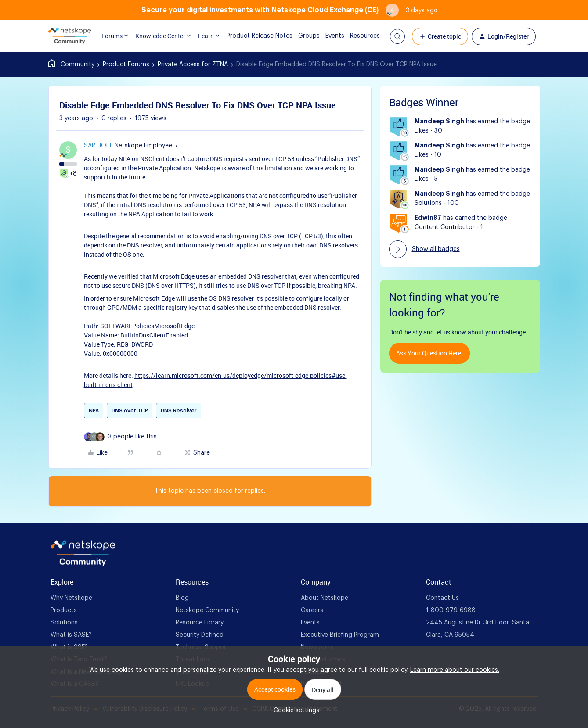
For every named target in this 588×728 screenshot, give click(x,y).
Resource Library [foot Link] (200, 623)
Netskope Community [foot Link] (207, 610)
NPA (94, 411)
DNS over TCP (130, 411)
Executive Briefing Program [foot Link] (340, 635)
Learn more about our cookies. (455, 670)
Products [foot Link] (64, 610)
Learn (206, 36)
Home (71, 65)
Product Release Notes (253, 36)
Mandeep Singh (439, 122)
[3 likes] (132, 437)
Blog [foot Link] (182, 598)
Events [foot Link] (310, 623)
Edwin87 (428, 218)
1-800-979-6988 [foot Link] (451, 610)
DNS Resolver (179, 411)
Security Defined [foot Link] (200, 635)
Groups (302, 36)
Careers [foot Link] (312, 610)
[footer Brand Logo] (83, 564)
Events (328, 36)
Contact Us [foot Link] (442, 598)
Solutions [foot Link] (64, 623)
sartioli (97, 146)
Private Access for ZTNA (193, 65)
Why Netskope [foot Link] (71, 598)
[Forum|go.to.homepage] (70, 36)
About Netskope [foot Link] (325, 598)
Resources (358, 36)
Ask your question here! (429, 353)
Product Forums (126, 65)
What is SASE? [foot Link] (71, 635)
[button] (397, 36)
